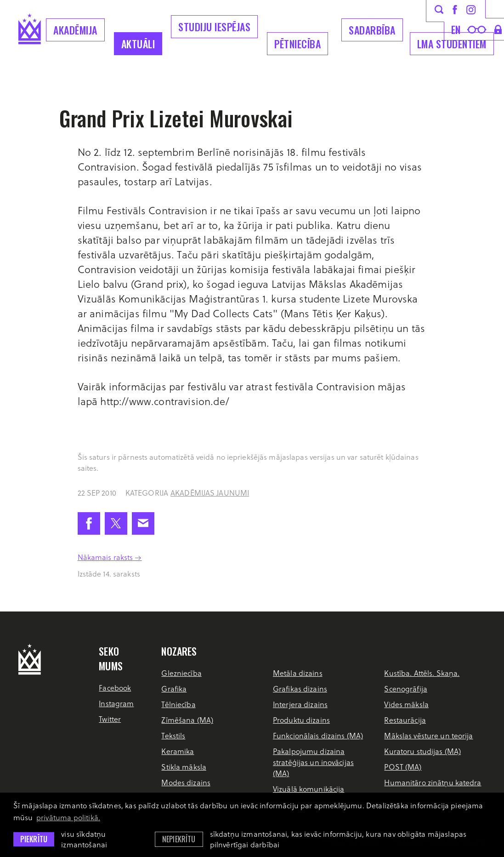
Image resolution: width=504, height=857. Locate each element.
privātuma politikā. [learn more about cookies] (68, 817)
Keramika (178, 751)
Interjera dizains (300, 704)
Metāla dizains (298, 673)
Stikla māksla (184, 767)
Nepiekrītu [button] (179, 839)
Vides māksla (406, 704)
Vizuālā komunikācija (309, 789)
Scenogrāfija (405, 688)
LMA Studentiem (452, 44)
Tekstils (173, 735)
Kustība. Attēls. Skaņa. (422, 673)
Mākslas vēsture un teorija (428, 735)
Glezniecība (181, 673)
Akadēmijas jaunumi (210, 493)
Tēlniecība (178, 704)
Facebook (115, 688)
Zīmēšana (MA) (187, 720)
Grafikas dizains (300, 688)
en (456, 29)
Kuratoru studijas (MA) (422, 751)
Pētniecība (297, 44)
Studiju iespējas (214, 27)
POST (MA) (403, 767)
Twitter (110, 719)
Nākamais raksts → (110, 557)
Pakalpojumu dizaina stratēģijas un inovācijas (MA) (313, 762)
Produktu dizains (301, 720)
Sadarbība (372, 30)
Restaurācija (405, 720)
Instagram (116, 703)
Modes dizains (186, 782)
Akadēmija (75, 30)
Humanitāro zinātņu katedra (433, 782)
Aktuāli (138, 44)
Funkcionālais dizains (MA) (318, 735)
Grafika (174, 688)
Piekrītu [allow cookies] (34, 839)
